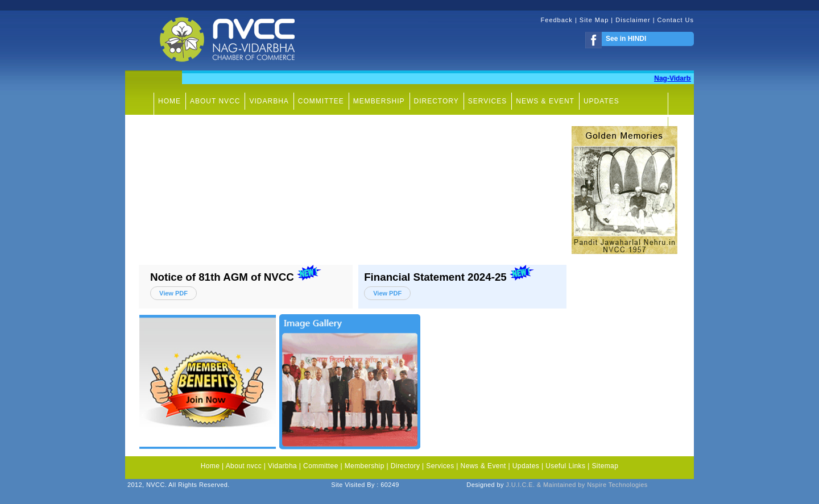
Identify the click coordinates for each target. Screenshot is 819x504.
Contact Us (676, 20)
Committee (321, 466)
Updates (526, 466)
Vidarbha (282, 466)
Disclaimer (634, 20)
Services (440, 466)
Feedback (558, 20)
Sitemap (605, 466)
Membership (365, 466)
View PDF (173, 293)
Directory (406, 466)
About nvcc (244, 466)
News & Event (483, 466)
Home (210, 466)
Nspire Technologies (617, 485)
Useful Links (566, 466)
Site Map (594, 20)
